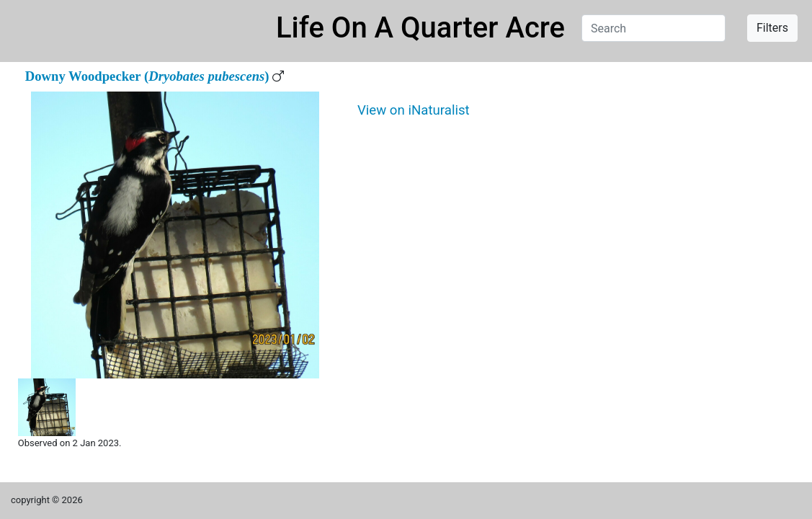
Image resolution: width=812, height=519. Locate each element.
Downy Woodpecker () (147, 76)
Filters (772, 28)
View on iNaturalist (414, 110)
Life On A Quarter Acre (420, 28)
